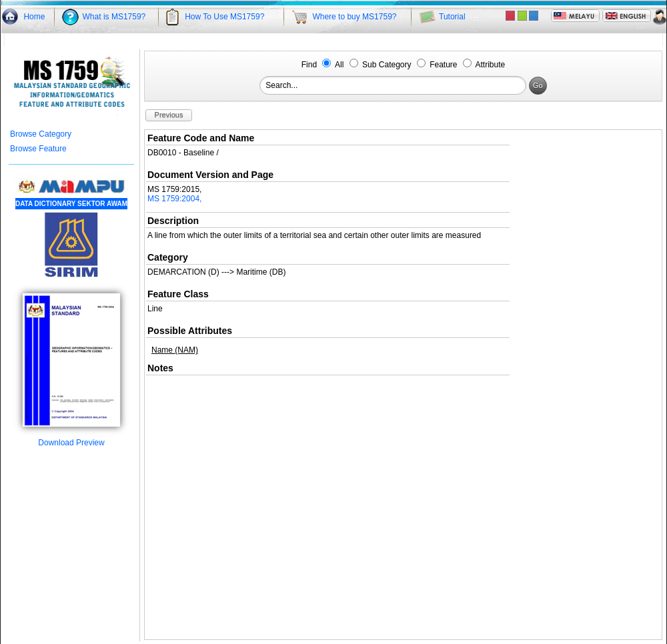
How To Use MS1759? (224, 17)
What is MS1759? (114, 17)
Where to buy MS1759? (354, 17)
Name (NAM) (175, 350)
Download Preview (71, 439)
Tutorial (452, 17)
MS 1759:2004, (174, 199)
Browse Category (41, 134)
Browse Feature (38, 149)
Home (34, 17)
